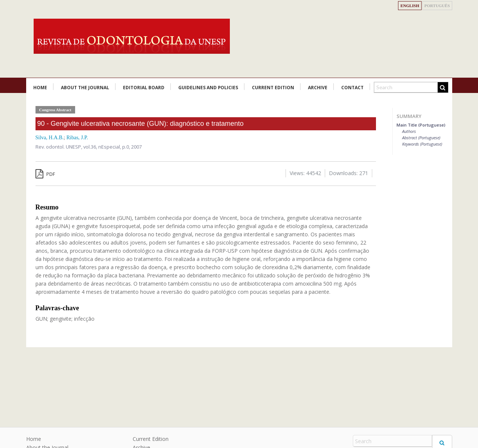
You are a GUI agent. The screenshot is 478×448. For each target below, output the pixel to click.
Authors (409, 131)
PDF (45, 174)
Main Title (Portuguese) (421, 125)
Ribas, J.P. (77, 138)
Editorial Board (144, 88)
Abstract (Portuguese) (421, 138)
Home (40, 88)
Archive (318, 88)
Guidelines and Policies (208, 88)
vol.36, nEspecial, (103, 147)
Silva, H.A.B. (50, 138)
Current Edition (273, 88)
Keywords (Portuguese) (422, 144)
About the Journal (85, 88)
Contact (352, 88)
